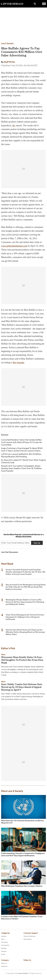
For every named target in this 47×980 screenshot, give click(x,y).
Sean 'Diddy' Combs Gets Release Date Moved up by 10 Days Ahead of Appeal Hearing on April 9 (22, 687)
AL (14, 125)
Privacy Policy (28, 939)
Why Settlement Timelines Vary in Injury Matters (22, 886)
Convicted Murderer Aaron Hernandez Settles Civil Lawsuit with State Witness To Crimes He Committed (21, 442)
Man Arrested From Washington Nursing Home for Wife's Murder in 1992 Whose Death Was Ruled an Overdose (26, 587)
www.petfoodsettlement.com (14, 246)
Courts (3, 954)
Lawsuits (4, 951)
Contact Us (4, 966)
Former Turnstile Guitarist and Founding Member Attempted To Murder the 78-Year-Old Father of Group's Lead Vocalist (25, 572)
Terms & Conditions (29, 936)
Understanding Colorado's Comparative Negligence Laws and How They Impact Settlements (23, 854)
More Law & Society (12, 791)
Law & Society (7, 43)
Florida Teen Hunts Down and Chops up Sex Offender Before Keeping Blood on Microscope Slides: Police (25, 632)
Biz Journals (19, 363)
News (3, 654)
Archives (4, 936)
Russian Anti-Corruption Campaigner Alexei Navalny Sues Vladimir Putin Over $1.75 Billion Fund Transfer (21, 468)
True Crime (4, 942)
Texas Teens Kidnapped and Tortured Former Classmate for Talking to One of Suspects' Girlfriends (25, 617)
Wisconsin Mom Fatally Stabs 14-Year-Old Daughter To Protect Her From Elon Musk (22, 660)
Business (4, 948)
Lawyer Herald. (23, 973)
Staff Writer (10, 62)
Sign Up (37, 543)
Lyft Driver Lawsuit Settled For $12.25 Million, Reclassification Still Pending (21, 455)
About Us (4, 963)
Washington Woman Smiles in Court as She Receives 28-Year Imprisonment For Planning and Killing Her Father (25, 602)
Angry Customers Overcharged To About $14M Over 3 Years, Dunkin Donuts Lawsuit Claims (22, 449)
